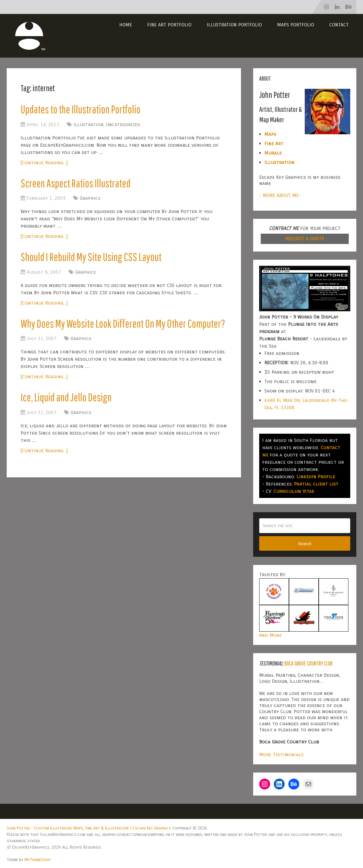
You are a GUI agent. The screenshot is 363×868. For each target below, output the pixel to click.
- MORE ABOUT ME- (280, 195)
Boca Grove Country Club (308, 663)
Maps (270, 134)
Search (305, 544)
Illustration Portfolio (234, 25)
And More (270, 635)
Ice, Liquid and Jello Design (68, 416)
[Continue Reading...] (44, 163)
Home (126, 25)
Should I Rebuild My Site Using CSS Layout (93, 258)
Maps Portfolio (296, 25)
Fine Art (274, 144)
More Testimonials (281, 754)
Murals (273, 153)
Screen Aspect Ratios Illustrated (77, 184)
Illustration (88, 125)
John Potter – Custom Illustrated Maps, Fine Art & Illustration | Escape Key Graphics (89, 828)
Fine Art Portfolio (169, 25)
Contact (339, 25)
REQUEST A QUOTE (305, 239)
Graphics (90, 199)
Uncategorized (123, 125)
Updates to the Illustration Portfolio (83, 109)
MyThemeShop (37, 860)
